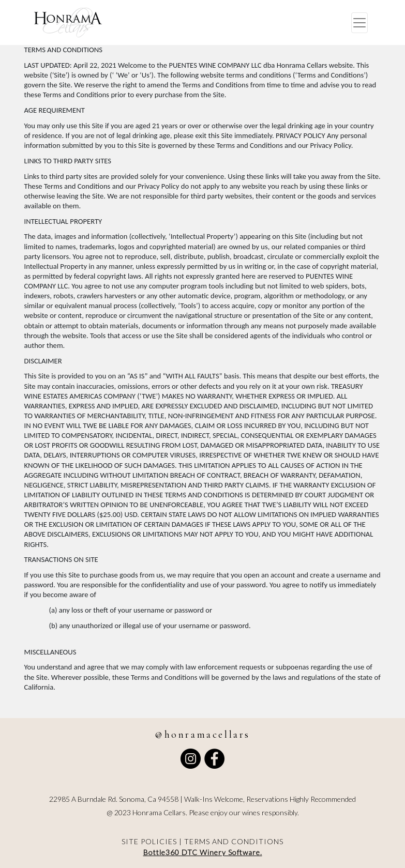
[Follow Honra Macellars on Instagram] (191, 759)
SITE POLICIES (149, 841)
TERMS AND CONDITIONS (234, 841)
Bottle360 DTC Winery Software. (203, 852)
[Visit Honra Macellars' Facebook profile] (214, 759)
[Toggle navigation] (359, 23)
